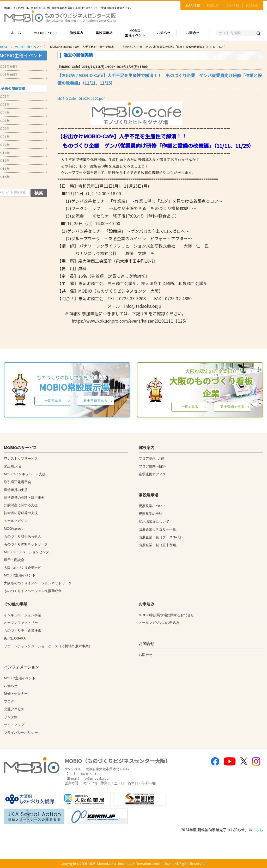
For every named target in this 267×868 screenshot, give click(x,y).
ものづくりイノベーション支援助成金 (33, 591)
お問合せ (193, 33)
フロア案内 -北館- (152, 458)
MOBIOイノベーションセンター (28, 552)
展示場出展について (154, 522)
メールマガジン (16, 521)
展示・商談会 (14, 560)
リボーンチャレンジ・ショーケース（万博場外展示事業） (48, 646)
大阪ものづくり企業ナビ (23, 568)
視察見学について (152, 506)
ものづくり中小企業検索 (23, 630)
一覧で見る (53, 400)
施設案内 (76, 33)
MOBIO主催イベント (135, 33)
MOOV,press (14, 529)
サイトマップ (14, 725)
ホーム (16, 33)
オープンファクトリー (21, 623)
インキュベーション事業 (23, 615)
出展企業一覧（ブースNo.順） (162, 537)
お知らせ (164, 33)
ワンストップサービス (21, 458)
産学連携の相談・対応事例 (24, 498)
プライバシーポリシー (21, 733)
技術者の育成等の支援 (21, 513)
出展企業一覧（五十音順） (159, 545)
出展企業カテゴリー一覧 (157, 529)
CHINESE (233, 5)
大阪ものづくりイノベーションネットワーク (38, 583)
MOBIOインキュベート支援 (25, 474)
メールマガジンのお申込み (159, 623)
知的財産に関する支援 (21, 505)
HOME (4, 47)
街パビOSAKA (15, 638)
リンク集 (11, 717)
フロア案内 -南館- (152, 466)
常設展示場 (104, 33)
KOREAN (252, 5)
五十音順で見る (95, 400)
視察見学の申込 (151, 514)
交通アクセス (14, 709)
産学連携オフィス (152, 474)
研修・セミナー (16, 694)
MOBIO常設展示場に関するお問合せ (166, 615)
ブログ (9, 701)
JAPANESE (193, 5)
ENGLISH (213, 5)
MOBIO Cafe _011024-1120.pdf (81, 98)
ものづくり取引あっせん (23, 536)
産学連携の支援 (16, 490)
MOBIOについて (46, 33)
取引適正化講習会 (17, 482)
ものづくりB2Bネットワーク (26, 544)
